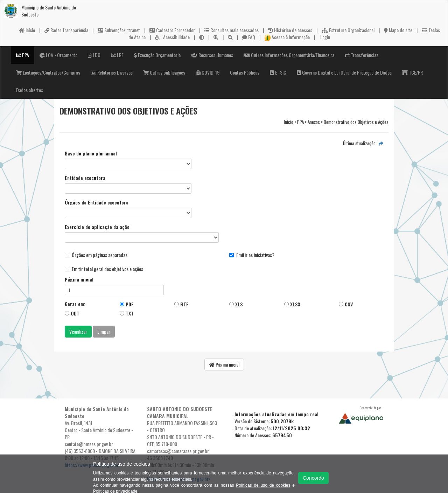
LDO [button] (94, 55)
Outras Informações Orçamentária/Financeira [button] (289, 55)
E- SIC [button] (278, 72)
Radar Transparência (66, 30)
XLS (236, 304)
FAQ (249, 37)
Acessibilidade (172, 37)
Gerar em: (75, 304)
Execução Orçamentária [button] (157, 55)
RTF (181, 304)
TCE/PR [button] (412, 72)
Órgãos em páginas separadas (96, 255)
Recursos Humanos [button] (212, 55)
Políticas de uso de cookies (263, 485)
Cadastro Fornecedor (172, 30)
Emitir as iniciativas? (252, 255)
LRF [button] (117, 55)
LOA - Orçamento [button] (58, 55)
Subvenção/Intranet (119, 30)
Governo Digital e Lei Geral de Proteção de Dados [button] (344, 72)
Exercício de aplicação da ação (97, 227)
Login (325, 37)
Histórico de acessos (290, 30)
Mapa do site (398, 30)
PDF (127, 304)
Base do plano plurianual (91, 153)
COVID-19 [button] (208, 72)
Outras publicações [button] (164, 72)
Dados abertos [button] (30, 90)
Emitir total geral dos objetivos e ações (104, 269)
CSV (346, 304)
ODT (72, 313)
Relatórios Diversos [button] (112, 72)
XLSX (292, 304)
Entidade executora (85, 178)
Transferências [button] (362, 55)
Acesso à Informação (287, 37)
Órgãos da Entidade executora (97, 202)
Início (27, 30)
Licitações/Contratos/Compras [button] (48, 72)
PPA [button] (23, 55)
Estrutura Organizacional (348, 30)
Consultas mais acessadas (232, 30)
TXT (127, 313)
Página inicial (79, 279)
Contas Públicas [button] (245, 72)
